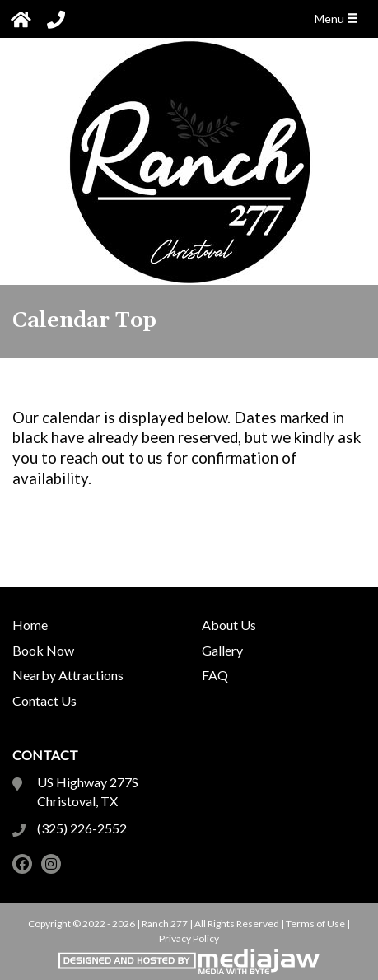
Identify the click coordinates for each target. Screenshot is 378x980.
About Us (229, 625)
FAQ (215, 675)
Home (30, 625)
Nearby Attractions (68, 675)
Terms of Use (315, 924)
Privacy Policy (189, 938)
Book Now (43, 650)
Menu (336, 19)
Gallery (222, 650)
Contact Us (44, 700)
